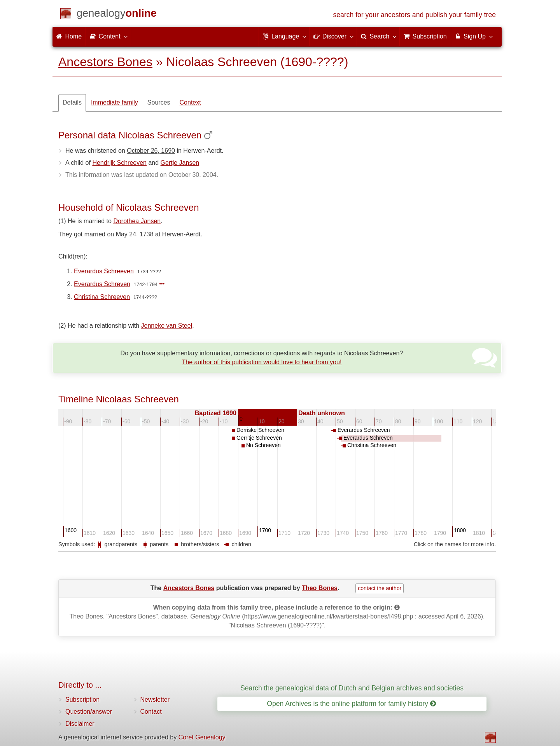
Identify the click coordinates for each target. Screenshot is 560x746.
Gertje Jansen (180, 163)
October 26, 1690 (151, 151)
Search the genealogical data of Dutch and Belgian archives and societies (352, 688)
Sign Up (473, 36)
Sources (159, 102)
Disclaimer (80, 724)
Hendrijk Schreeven (119, 163)
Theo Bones (320, 588)
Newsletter (155, 700)
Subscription (82, 700)
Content (108, 36)
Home (69, 36)
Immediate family (115, 102)
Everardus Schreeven (104, 271)
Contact (151, 712)
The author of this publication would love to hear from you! (262, 362)
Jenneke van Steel (167, 326)
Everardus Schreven (102, 284)
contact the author (380, 588)
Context (190, 102)
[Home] (117, 15)
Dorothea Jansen (137, 221)
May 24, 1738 (135, 234)
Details (72, 102)
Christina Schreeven (102, 297)
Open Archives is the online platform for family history (351, 704)
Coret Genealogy (202, 737)
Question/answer (89, 712)
